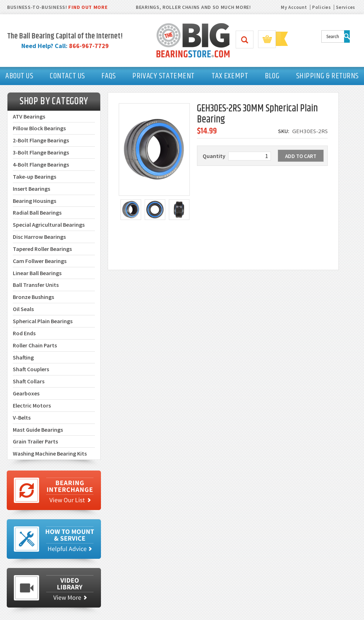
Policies (322, 7)
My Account (294, 7)
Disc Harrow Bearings (39, 237)
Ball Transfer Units (36, 285)
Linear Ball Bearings (37, 273)
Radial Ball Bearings (37, 212)
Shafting (23, 357)
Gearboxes (26, 393)
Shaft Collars (29, 381)
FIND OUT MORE (88, 7)
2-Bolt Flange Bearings (41, 140)
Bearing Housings (34, 201)
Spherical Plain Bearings (43, 321)
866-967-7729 (89, 46)
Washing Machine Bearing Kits (50, 453)
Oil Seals (23, 309)
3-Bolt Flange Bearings (41, 152)
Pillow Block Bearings (39, 128)
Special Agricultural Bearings (49, 225)
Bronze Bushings (33, 297)
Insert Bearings (31, 189)
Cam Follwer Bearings (40, 261)
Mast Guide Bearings (38, 430)
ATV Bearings (29, 116)
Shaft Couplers (31, 369)
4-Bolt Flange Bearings (41, 164)
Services (346, 7)
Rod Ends (24, 333)
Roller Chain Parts (35, 345)
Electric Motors (32, 405)
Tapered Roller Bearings (42, 249)
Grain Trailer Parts (35, 441)
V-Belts (22, 417)
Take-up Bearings (34, 177)
